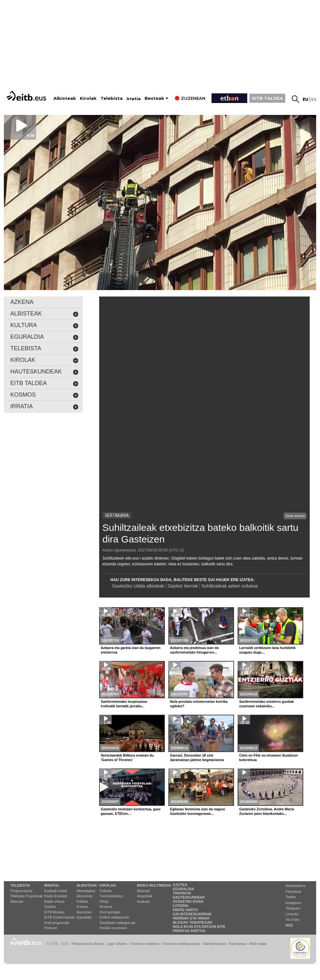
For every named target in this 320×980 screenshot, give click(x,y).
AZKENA (22, 302)
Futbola (105, 891)
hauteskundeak (44, 372)
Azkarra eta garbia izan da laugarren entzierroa (131, 650)
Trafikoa (182, 893)
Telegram (293, 908)
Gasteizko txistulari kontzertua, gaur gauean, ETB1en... (131, 811)
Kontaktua (238, 944)
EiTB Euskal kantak (59, 917)
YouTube (292, 919)
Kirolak (88, 98)
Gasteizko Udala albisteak (138, 586)
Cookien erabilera (145, 944)
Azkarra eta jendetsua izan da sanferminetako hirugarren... (194, 650)
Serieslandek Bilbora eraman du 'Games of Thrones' (127, 758)
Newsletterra (296, 886)
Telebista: (21, 885)
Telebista (112, 98)
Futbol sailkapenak (114, 917)
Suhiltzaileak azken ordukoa (230, 586)
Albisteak (65, 98)
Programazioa (21, 891)
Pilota (104, 901)
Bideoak (17, 901)
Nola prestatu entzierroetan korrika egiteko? (199, 704)
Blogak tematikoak (193, 922)
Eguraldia (84, 917)
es (314, 99)
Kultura (82, 907)
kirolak (44, 360)
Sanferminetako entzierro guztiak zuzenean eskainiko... (267, 704)
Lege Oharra (117, 944)
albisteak (44, 314)
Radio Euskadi (56, 896)
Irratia (134, 99)
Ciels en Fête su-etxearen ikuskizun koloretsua (268, 758)
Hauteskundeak (189, 897)
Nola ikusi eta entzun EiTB (199, 927)
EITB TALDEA (268, 98)
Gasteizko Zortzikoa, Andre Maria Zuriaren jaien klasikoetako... (267, 811)
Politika (82, 901)
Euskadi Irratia (55, 891)
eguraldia (44, 337)
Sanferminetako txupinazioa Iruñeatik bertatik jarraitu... (124, 704)
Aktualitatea (86, 891)
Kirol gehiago (110, 912)
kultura (44, 325)
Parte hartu (185, 910)
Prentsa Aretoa (189, 931)
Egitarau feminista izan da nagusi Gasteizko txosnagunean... (198, 811)
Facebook (293, 891)
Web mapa (258, 944)
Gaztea (50, 907)
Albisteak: (87, 885)
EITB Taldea (44, 383)
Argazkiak (145, 896)
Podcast (51, 928)
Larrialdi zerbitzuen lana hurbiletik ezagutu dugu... (267, 650)
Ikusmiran (84, 912)
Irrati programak (57, 923)
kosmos (44, 395)
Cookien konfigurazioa (181, 944)
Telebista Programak (26, 896)
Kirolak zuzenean (113, 928)
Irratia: (52, 885)
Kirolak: (108, 885)
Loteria (181, 906)
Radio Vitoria (54, 901)
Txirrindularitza (111, 896)
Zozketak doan (188, 901)
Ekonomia (85, 896)
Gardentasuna (215, 944)
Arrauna (106, 907)
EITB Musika (54, 912)
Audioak (144, 901)
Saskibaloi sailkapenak (117, 923)
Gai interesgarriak (193, 914)
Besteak (154, 98)
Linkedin (292, 914)
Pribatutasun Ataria (87, 944)
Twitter (291, 897)
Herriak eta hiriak (191, 918)
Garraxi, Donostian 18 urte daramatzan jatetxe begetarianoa (197, 758)
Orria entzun (295, 516)
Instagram (293, 903)
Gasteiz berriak (183, 586)
